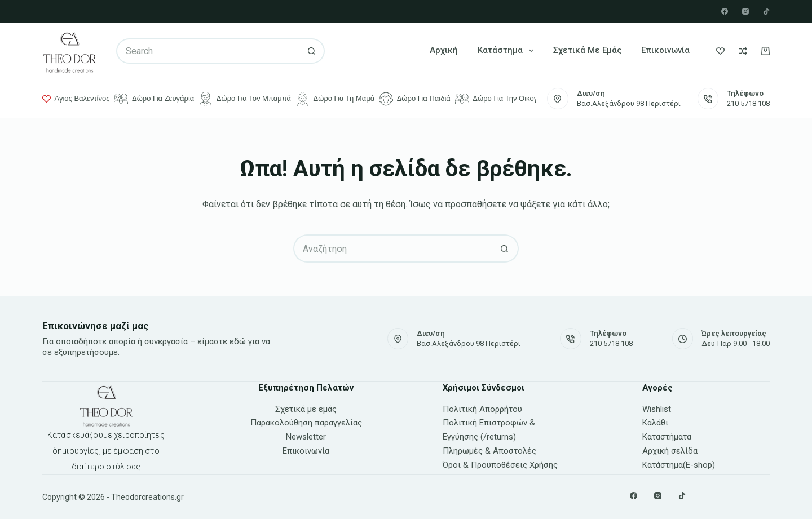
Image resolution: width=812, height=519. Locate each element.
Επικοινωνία (665, 50)
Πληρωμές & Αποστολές (489, 451)
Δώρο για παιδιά (415, 99)
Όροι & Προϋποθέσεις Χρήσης (500, 465)
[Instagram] (745, 11)
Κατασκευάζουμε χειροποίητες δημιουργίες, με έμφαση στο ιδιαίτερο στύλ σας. (106, 451)
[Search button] (312, 51)
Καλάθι (655, 423)
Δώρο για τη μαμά (335, 99)
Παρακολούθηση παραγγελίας (306, 423)
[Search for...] (208, 51)
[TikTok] (766, 11)
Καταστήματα (667, 437)
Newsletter (306, 437)
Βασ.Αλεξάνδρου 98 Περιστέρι (629, 103)
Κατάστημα (508, 51)
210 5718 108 (748, 103)
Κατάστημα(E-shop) (679, 465)
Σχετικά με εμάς (587, 50)
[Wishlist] (720, 51)
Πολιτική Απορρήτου (482, 409)
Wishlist (657, 409)
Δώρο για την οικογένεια (504, 99)
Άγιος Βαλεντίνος (76, 99)
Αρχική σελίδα (670, 451)
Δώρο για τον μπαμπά (245, 99)
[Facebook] (725, 11)
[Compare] (743, 51)
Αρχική (444, 50)
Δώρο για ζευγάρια (154, 99)
